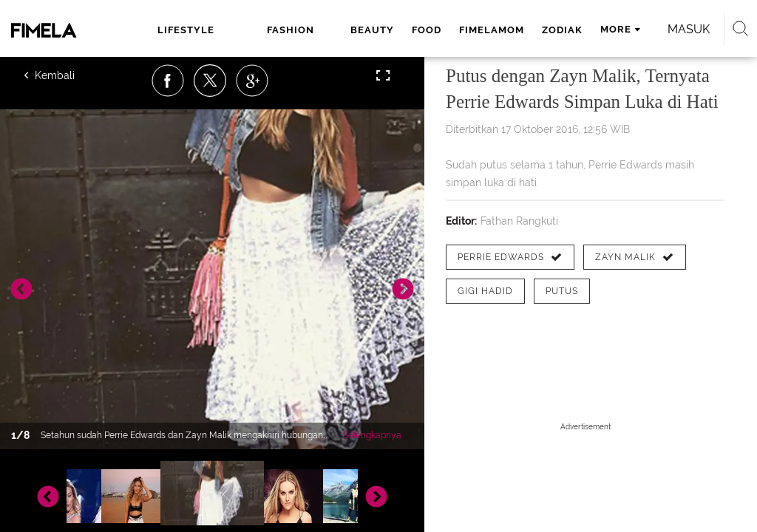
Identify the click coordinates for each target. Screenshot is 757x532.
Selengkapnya (372, 435)
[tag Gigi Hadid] (485, 291)
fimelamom (492, 30)
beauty (372, 30)
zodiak (562, 30)
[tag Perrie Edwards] (510, 257)
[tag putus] (562, 291)
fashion (291, 30)
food (427, 30)
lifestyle (186, 30)
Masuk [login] (689, 29)
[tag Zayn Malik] (635, 257)
